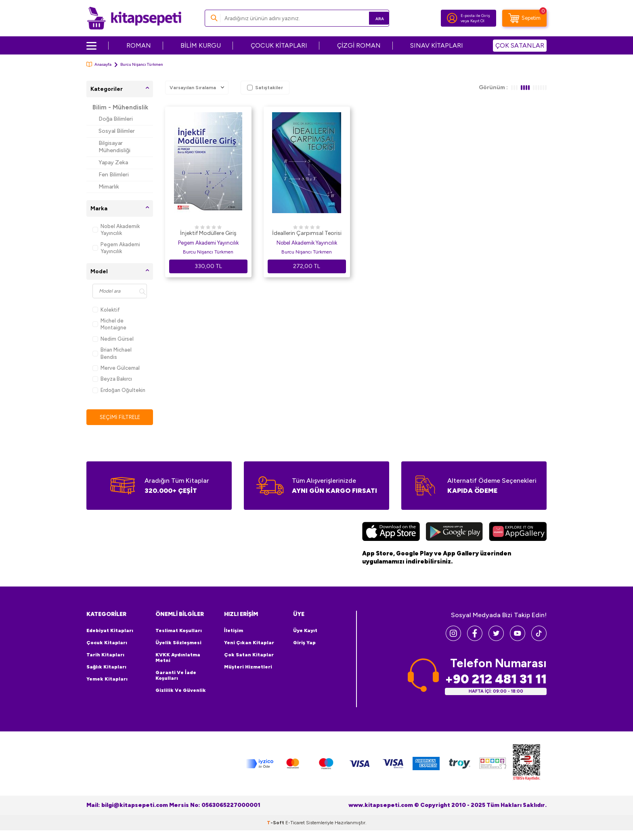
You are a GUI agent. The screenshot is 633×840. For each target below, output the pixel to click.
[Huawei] (518, 533)
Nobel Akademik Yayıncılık (116, 230)
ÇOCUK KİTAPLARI (279, 45)
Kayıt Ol (477, 21)
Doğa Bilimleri (116, 119)
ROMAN (139, 45)
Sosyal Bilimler (117, 131)
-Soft (276, 823)
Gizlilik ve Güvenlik (181, 691)
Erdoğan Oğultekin (119, 390)
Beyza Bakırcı (112, 379)
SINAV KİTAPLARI (437, 45)
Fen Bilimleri (114, 175)
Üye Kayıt (305, 631)
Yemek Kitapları (107, 679)
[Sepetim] (524, 18)
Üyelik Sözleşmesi (178, 643)
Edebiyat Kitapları (110, 631)
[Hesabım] (452, 18)
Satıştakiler (265, 88)
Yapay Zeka (113, 162)
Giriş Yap (304, 643)
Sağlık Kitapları (106, 667)
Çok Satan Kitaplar (249, 655)
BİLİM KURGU (201, 45)
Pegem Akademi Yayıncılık (116, 248)
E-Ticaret (295, 823)
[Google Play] (454, 533)
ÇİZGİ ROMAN (359, 45)
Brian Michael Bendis (112, 353)
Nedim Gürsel (113, 339)
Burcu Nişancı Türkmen (208, 252)
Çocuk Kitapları (107, 643)
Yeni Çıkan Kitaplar (249, 643)
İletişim (234, 631)
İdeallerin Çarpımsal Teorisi (307, 233)
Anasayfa (99, 64)
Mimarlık (109, 187)
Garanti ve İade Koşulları (176, 676)
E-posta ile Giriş (475, 16)
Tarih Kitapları (105, 655)
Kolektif (106, 310)
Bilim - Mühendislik (120, 107)
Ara (371, 18)
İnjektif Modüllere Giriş (208, 233)
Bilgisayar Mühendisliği (114, 147)
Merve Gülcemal (116, 368)
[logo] (134, 18)
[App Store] (391, 533)
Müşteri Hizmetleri (248, 667)
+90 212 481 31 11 (496, 680)
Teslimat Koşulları (179, 631)
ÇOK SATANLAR (520, 45)
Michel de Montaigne (109, 324)
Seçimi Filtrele (120, 417)
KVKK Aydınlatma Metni (178, 658)
